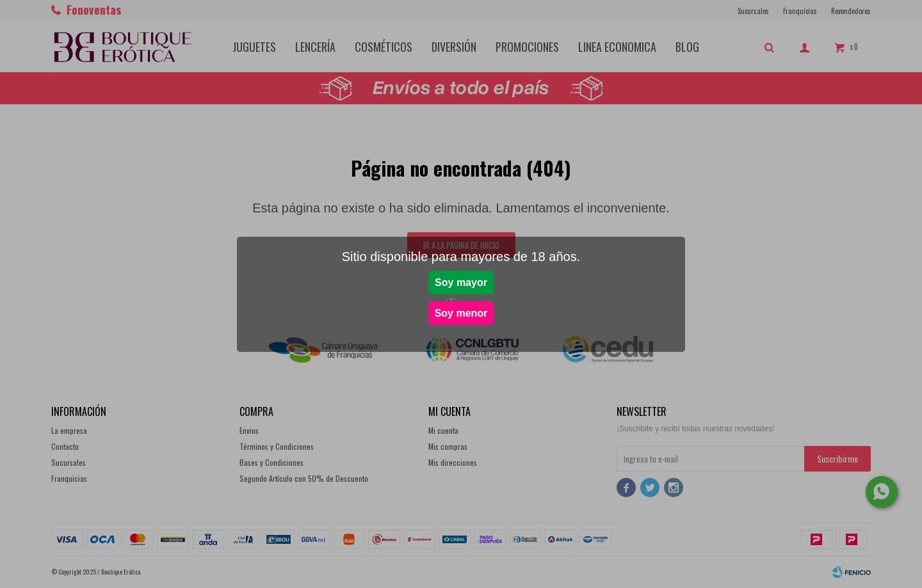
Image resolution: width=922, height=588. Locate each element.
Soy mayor (461, 282)
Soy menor (461, 313)
